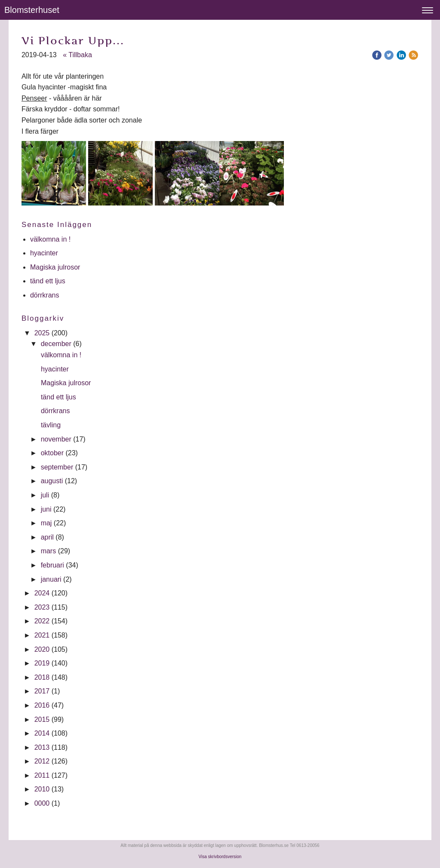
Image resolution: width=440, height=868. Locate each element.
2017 (42, 691)
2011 (42, 775)
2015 (42, 719)
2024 (42, 593)
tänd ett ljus (49, 281)
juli (45, 495)
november (56, 439)
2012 (42, 761)
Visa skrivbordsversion (220, 857)
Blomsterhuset (32, 10)
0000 (42, 803)
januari (51, 579)
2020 (42, 649)
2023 (42, 607)
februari (52, 565)
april (47, 537)
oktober (52, 453)
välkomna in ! (50, 239)
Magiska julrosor (55, 267)
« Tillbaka (77, 55)
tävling (52, 425)
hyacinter (45, 253)
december (56, 344)
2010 (42, 789)
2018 (42, 677)
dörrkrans (46, 295)
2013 (42, 747)
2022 (42, 621)
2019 (42, 663)
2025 (42, 333)
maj (46, 523)
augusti (52, 481)
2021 (42, 635)
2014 (42, 733)
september (57, 467)
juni (46, 509)
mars (49, 551)
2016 (42, 705)
